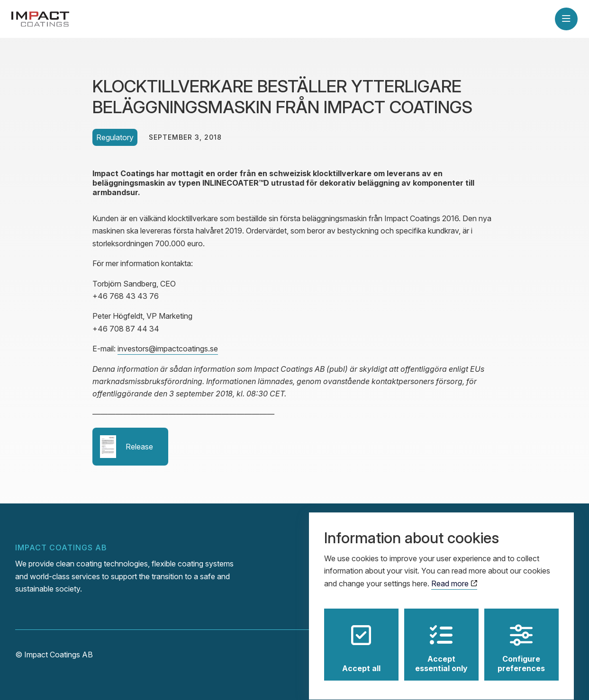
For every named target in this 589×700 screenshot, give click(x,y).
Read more (454, 575)
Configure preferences (521, 640)
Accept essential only (441, 640)
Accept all (361, 640)
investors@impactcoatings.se (168, 349)
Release (127, 447)
